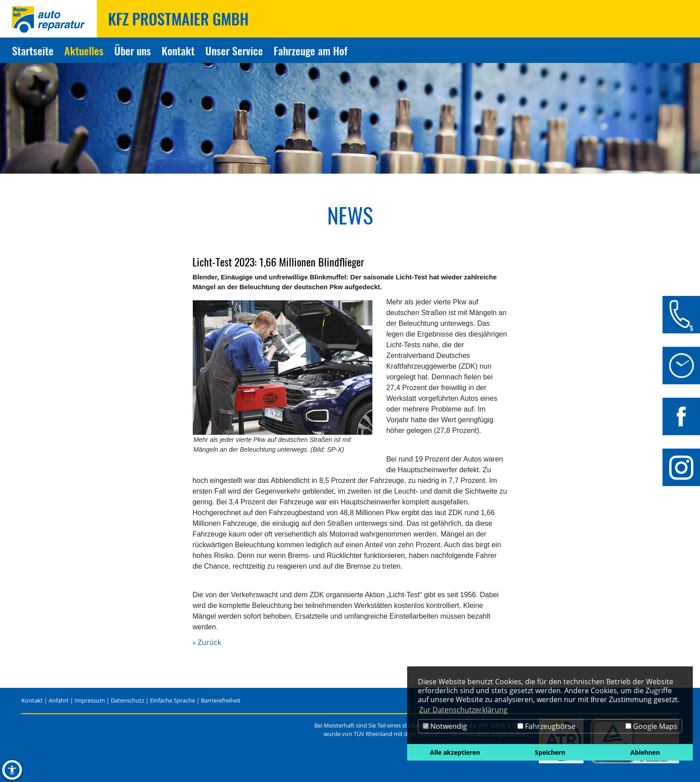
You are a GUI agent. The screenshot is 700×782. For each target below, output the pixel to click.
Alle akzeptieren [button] (455, 752)
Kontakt (32, 700)
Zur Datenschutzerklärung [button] (463, 710)
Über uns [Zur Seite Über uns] (133, 50)
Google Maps (651, 726)
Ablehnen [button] (645, 752)
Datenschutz (127, 700)
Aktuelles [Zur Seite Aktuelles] (84, 50)
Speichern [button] (550, 752)
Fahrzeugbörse (546, 726)
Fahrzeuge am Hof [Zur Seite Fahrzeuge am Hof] (310, 50)
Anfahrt (59, 700)
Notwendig (445, 726)
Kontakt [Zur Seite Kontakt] (178, 50)
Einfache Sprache (173, 700)
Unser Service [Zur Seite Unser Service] (234, 50)
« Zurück (207, 642)
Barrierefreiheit (221, 700)
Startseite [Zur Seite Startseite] (33, 50)
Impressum (90, 700)
